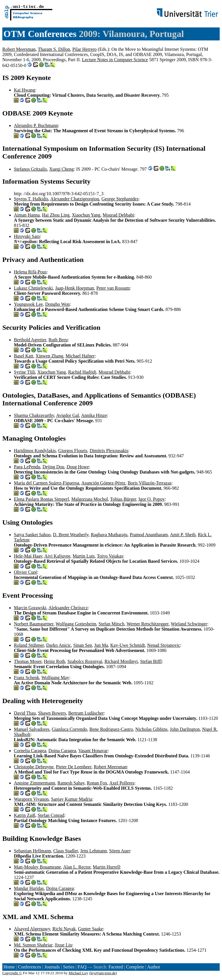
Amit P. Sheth (183, 535)
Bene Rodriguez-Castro (111, 729)
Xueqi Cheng (61, 169)
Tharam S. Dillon (54, 49)
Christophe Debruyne (34, 767)
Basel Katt (24, 356)
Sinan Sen (83, 645)
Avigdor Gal (67, 415)
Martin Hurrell (106, 867)
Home (9, 967)
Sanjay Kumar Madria (72, 799)
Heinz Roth (54, 661)
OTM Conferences (40, 34)
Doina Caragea (62, 751)
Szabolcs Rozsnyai (85, 661)
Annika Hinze (94, 415)
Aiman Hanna (27, 215)
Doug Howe (78, 467)
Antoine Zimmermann (35, 783)
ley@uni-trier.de (103, 973)
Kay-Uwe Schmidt (128, 645)
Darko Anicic (59, 645)
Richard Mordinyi (121, 661)
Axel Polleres (122, 783)
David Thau (25, 713)
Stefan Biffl (151, 661)
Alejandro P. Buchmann (36, 125)
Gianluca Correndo (69, 729)
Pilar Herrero (84, 49)
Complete (135, 967)
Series (69, 967)
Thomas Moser (28, 661)
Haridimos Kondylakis (35, 451)
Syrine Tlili (24, 372)
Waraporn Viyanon (31, 799)
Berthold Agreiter (30, 340)
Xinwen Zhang (49, 356)
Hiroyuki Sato (27, 236)
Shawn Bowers (52, 713)
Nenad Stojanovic (164, 645)
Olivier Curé (25, 572)
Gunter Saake (91, 929)
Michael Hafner (80, 356)
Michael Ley (78, 973)
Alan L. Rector (77, 867)
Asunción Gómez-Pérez (103, 483)
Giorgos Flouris (73, 451)
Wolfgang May (55, 678)
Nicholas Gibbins (151, 729)
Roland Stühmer (29, 645)
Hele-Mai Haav (28, 556)
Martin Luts (84, 556)
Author (154, 967)
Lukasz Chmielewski (33, 288)
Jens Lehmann (94, 851)
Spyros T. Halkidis (31, 199)
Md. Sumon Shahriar (33, 945)
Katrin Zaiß (25, 815)
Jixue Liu (63, 945)
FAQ (82, 967)
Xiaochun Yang (86, 215)
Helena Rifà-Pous (30, 272)
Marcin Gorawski (30, 608)
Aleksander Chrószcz (68, 608)
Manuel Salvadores (32, 729)
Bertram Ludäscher (86, 713)
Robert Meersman (19, 49)
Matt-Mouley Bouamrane (37, 867)
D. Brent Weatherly (71, 535)
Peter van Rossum (113, 288)
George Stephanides (120, 199)
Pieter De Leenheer (74, 767)
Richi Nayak (64, 929)
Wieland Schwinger (189, 624)
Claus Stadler (65, 851)
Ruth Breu (58, 340)
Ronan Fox (97, 783)
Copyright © (12, 973)
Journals (52, 967)
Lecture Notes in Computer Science (115, 60)
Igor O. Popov (152, 499)
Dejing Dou (53, 467)
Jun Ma (101, 645)
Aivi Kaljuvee (57, 556)
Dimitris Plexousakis (109, 451)
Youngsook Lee (28, 304)
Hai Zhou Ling (56, 215)
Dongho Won (57, 304)
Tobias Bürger (123, 499)
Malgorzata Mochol (90, 499)
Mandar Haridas (29, 888)
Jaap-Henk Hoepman (75, 288)
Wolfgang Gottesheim (76, 624)
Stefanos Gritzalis (30, 169)
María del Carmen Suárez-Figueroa (47, 483)
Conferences (29, 967)
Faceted (116, 967)
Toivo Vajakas (110, 556)
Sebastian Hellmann (32, 851)
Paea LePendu (27, 467)
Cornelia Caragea (30, 751)
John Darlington (185, 729)
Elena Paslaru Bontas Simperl (41, 499)
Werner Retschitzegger (148, 624)
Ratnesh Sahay (71, 783)
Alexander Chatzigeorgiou (75, 199)
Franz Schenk (27, 678)
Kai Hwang (24, 90)
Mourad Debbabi (118, 215)
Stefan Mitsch (111, 624)
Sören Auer (120, 851)
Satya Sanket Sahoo (32, 535)
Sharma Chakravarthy (34, 415)
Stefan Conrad (51, 815)
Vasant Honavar (93, 751)
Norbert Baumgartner (34, 624)
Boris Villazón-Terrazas (150, 483)
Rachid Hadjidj (82, 372)
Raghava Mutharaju (109, 535)
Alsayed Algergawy (32, 929)
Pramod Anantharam (149, 535)
